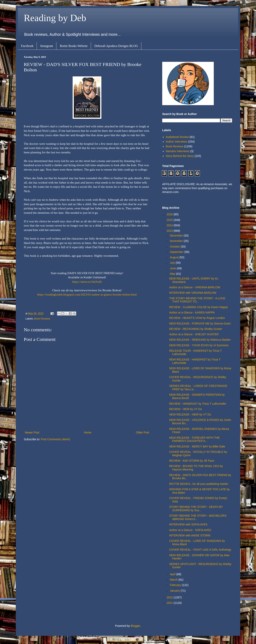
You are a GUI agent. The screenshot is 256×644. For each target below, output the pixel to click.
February (176, 585)
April (173, 574)
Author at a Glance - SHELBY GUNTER (194, 334)
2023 (170, 231)
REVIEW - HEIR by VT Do (185, 409)
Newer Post (32, 432)
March (174, 580)
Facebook (27, 46)
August (174, 257)
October (175, 247)
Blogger (135, 626)
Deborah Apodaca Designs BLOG (116, 46)
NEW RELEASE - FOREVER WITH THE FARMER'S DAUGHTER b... (194, 439)
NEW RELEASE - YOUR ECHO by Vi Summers (199, 345)
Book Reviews (42, 319)
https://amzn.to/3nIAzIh (87, 282)
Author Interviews (177, 142)
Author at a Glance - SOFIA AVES (190, 530)
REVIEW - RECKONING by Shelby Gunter (196, 329)
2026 (170, 214)
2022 (170, 597)
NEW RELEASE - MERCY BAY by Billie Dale (197, 446)
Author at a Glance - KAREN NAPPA (192, 313)
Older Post (143, 432)
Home (87, 432)
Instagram (47, 46)
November (177, 241)
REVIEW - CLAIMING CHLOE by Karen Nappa (198, 307)
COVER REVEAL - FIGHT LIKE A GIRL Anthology (200, 550)
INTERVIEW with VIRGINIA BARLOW (193, 293)
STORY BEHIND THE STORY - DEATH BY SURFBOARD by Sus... (196, 509)
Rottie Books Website (74, 46)
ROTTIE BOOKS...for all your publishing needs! (199, 484)
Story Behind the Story (180, 156)
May (173, 274)
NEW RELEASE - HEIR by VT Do (190, 414)
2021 (170, 603)
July (173, 263)
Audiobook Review (177, 137)
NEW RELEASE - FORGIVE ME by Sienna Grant (200, 323)
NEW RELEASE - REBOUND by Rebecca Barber (200, 340)
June (173, 268)
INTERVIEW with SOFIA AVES (188, 524)
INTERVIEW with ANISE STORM (190, 535)
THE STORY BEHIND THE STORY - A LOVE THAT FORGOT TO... (197, 300)
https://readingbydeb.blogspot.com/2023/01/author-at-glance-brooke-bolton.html (87, 294)
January (175, 591)
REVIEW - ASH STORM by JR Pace (192, 461)
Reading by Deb (55, 18)
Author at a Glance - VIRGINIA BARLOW (195, 287)
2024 (170, 225)
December (177, 236)
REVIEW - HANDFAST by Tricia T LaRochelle (198, 404)
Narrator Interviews (178, 151)
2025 (170, 220)
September (177, 252)
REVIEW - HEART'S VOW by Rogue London (197, 318)
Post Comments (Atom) (55, 439)
